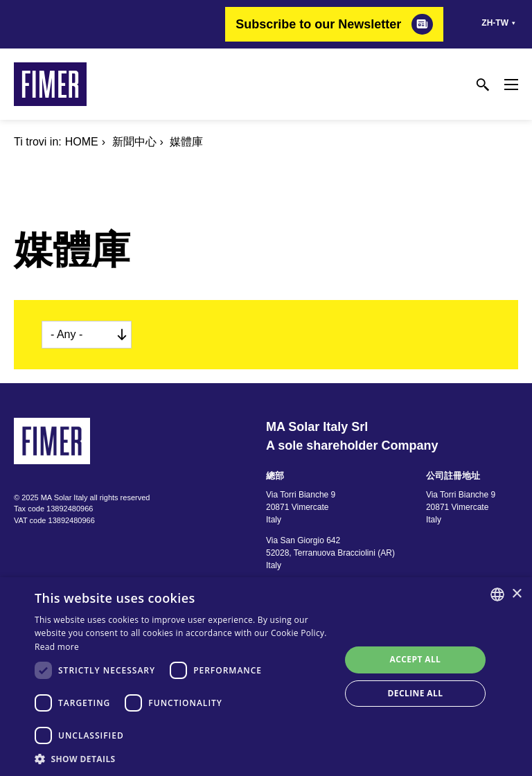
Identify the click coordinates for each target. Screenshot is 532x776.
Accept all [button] (416, 659)
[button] (183, 759)
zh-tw (495, 23)
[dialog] (266, 677)
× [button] (516, 594)
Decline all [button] (416, 693)
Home (82, 142)
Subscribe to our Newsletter (318, 24)
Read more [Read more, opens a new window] (57, 647)
